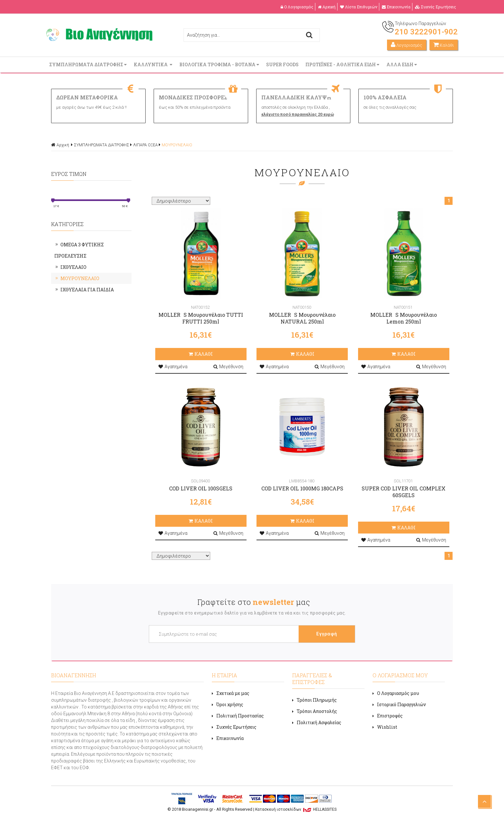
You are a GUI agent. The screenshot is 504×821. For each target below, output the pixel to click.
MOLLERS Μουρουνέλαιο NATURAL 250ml (302, 318)
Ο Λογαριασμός (297, 7)
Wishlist (385, 727)
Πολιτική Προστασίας (238, 716)
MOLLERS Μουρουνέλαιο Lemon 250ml (404, 318)
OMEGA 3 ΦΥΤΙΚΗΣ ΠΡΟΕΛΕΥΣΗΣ (79, 250)
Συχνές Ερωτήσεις (436, 7)
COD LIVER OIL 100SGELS (201, 488)
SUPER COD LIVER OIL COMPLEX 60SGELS (404, 492)
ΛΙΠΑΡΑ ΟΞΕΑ (145, 145)
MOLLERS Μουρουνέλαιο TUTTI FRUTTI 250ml (201, 318)
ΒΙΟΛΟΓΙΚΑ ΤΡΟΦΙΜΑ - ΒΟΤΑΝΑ (220, 64)
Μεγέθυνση (228, 367)
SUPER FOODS (283, 64)
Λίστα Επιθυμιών (359, 7)
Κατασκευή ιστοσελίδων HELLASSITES (296, 809)
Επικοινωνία (396, 7)
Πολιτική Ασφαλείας (317, 722)
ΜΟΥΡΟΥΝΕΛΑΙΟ (177, 145)
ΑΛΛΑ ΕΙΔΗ (402, 64)
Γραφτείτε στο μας (254, 602)
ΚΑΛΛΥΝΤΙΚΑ (154, 64)
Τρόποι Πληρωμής (315, 700)
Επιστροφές (388, 716)
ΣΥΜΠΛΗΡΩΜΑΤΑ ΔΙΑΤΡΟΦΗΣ (89, 64)
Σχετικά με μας (231, 693)
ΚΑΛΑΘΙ (201, 354)
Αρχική (327, 7)
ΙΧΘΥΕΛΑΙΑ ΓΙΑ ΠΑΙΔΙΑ (84, 290)
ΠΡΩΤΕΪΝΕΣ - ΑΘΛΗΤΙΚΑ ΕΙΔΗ (343, 64)
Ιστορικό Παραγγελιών (399, 704)
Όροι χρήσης (228, 704)
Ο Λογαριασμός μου (396, 693)
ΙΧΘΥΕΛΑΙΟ (70, 267)
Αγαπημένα (173, 367)
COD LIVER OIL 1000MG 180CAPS (302, 488)
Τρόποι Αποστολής (315, 711)
